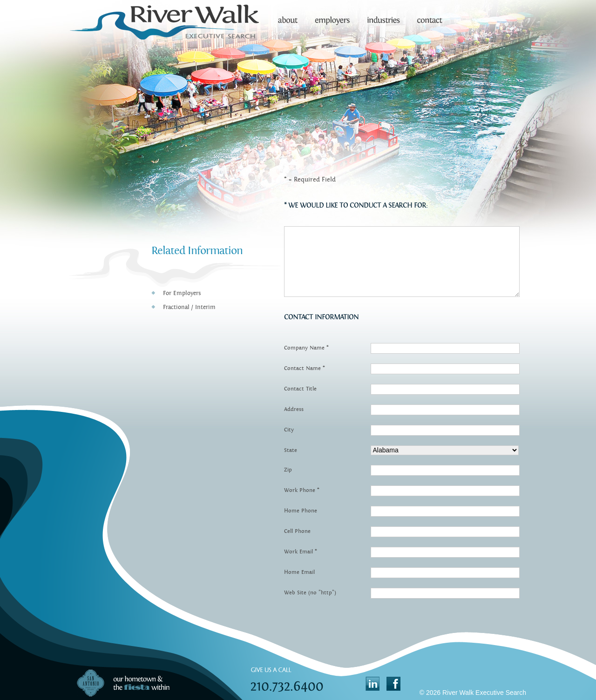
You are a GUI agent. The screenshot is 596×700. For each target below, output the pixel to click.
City (289, 430)
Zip (288, 470)
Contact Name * (305, 368)
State (291, 450)
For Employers (182, 293)
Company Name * (306, 348)
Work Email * (301, 552)
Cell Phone (297, 531)
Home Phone (301, 511)
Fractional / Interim (189, 307)
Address (294, 409)
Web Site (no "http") (310, 592)
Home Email (299, 572)
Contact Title (300, 389)
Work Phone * (302, 490)
